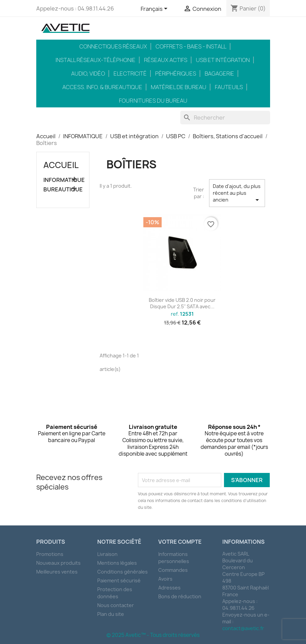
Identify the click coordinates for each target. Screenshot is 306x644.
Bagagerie (219, 74)
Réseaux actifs (166, 60)
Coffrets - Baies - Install (191, 46)
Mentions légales (117, 563)
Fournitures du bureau (153, 101)
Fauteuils (229, 87)
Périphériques (176, 74)
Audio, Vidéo (88, 74)
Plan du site (111, 614)
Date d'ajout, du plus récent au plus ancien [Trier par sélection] (237, 193)
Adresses (169, 588)
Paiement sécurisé (119, 580)
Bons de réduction (180, 596)
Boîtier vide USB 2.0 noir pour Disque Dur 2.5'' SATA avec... (182, 303)
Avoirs (165, 579)
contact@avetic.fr (243, 628)
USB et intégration (223, 60)
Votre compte (180, 542)
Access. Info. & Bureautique (102, 87)
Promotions (50, 554)
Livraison (107, 554)
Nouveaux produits (58, 563)
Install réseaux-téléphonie (96, 60)
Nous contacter (116, 605)
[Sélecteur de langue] (155, 9)
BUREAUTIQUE (63, 190)
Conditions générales (123, 572)
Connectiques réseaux (113, 46)
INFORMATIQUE (63, 180)
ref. (182, 314)
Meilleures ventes (57, 572)
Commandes (173, 570)
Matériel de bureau (179, 87)
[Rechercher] (225, 118)
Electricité (130, 74)
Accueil (61, 165)
